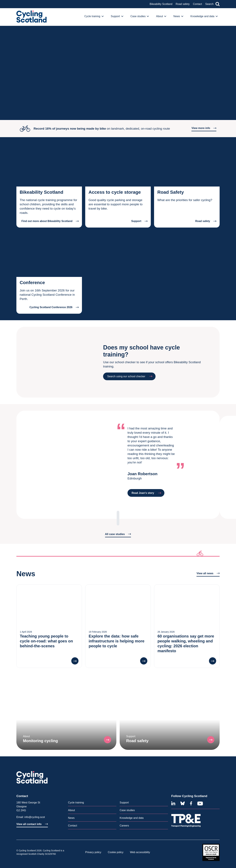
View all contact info (32, 824)
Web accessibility (140, 852)
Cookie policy (116, 852)
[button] (75, 661)
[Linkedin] (173, 803)
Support (124, 803)
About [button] (161, 16)
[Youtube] (200, 803)
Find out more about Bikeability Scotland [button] (50, 221)
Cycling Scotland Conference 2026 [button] (54, 307)
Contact (197, 4)
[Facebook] (191, 803)
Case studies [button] (140, 16)
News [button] (178, 16)
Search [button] (212, 4)
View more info (204, 128)
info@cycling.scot (35, 817)
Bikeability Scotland (161, 4)
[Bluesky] (183, 803)
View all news (208, 573)
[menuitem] (95, 17)
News (71, 818)
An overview (27, 8)
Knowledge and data (132, 818)
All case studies (118, 534)
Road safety (183, 4)
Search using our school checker (130, 376)
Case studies (127, 810)
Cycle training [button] (94, 16)
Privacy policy (93, 852)
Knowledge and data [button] (204, 16)
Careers (124, 826)
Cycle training (76, 803)
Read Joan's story (146, 493)
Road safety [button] (206, 221)
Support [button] (117, 16)
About (71, 810)
